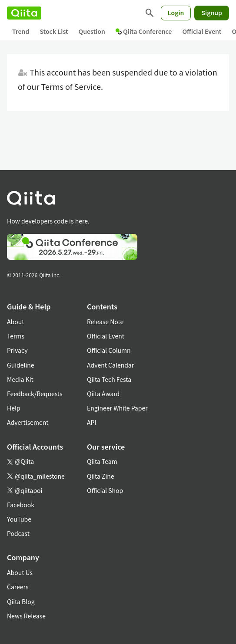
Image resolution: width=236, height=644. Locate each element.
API (91, 422)
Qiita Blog (21, 601)
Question (92, 31)
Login (176, 13)
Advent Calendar (110, 365)
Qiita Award (103, 394)
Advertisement (28, 422)
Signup (212, 13)
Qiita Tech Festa (109, 379)
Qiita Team (102, 461)
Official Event (202, 31)
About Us (20, 572)
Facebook (21, 505)
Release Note (105, 322)
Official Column (109, 350)
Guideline (21, 365)
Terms (16, 336)
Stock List (54, 31)
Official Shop (105, 490)
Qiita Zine (101, 476)
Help (14, 408)
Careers (18, 587)
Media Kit (20, 379)
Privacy (17, 350)
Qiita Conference (144, 31)
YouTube (19, 519)
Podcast (18, 533)
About (15, 322)
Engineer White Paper (117, 408)
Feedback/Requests (35, 394)
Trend (21, 31)
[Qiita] (24, 13)
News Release (26, 616)
